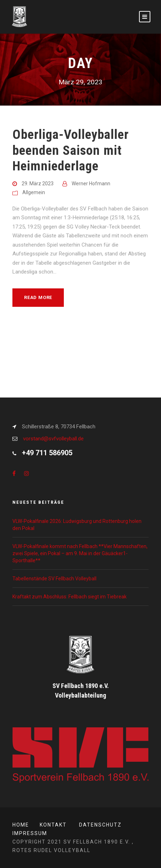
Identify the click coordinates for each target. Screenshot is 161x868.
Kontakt (53, 825)
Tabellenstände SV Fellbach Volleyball (54, 579)
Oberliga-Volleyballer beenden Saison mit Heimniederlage (71, 150)
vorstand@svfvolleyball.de (53, 439)
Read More (38, 297)
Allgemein (34, 192)
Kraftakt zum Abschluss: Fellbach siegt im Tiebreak (70, 597)
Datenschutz (100, 825)
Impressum (30, 833)
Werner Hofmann (91, 184)
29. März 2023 (38, 184)
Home (21, 825)
